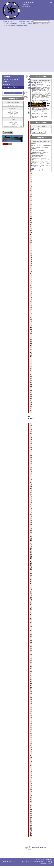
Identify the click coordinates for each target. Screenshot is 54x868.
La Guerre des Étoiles (10, 23)
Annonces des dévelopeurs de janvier (16, 25)
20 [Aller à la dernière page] (49, 171)
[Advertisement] (22, 49)
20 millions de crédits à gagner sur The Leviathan (41, 166)
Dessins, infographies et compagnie (10, 80)
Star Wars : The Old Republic (29, 23)
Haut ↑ (50, 863)
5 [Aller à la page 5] (46, 169)
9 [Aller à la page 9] (43, 171)
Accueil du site (7, 22)
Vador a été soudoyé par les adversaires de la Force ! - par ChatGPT (41, 102)
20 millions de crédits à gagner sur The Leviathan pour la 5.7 (41, 163)
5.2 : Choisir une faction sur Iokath (40, 148)
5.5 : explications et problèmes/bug (38, 156)
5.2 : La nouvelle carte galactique (42, 146)
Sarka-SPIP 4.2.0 (26, 862)
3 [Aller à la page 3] (39, 169)
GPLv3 (49, 862)
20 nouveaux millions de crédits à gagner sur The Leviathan (41, 161)
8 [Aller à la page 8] (39, 171)
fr (50, 2)
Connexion (13, 93)
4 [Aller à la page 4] (43, 169)
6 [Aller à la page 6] (49, 169)
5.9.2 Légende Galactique (39, 158)
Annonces (45, 23)
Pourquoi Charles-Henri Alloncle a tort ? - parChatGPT (41, 84)
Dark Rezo (28, 2)
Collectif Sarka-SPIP (39, 862)
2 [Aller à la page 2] (36, 169)
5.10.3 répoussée (37, 144)
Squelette (43, 863)
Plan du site (7, 862)
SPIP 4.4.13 (16, 862)
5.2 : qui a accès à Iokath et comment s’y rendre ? (40, 153)
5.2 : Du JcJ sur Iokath (39, 150)
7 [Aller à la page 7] (36, 171)
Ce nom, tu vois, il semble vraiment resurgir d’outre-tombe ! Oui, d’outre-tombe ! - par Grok (41, 116)
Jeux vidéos (7, 84)
